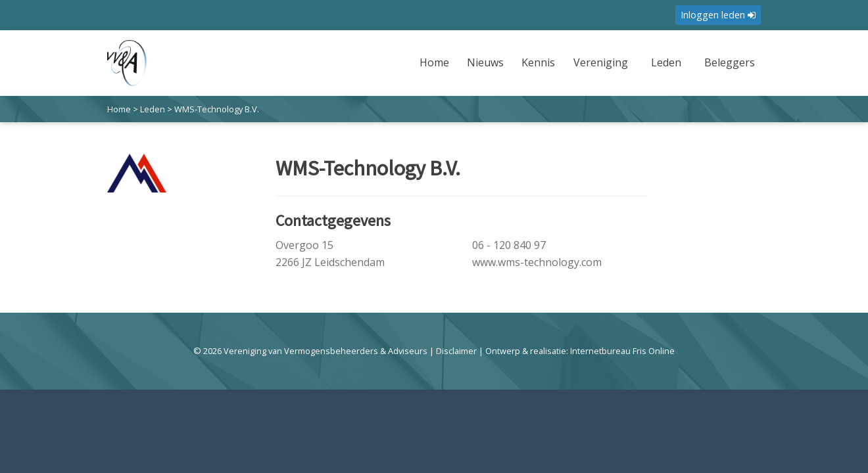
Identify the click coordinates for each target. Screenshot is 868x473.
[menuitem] (436, 71)
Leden (666, 62)
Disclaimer (456, 351)
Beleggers (730, 62)
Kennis (538, 62)
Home (434, 62)
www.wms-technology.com (537, 262)
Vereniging (601, 62)
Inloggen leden (718, 15)
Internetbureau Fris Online (622, 351)
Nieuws (485, 62)
